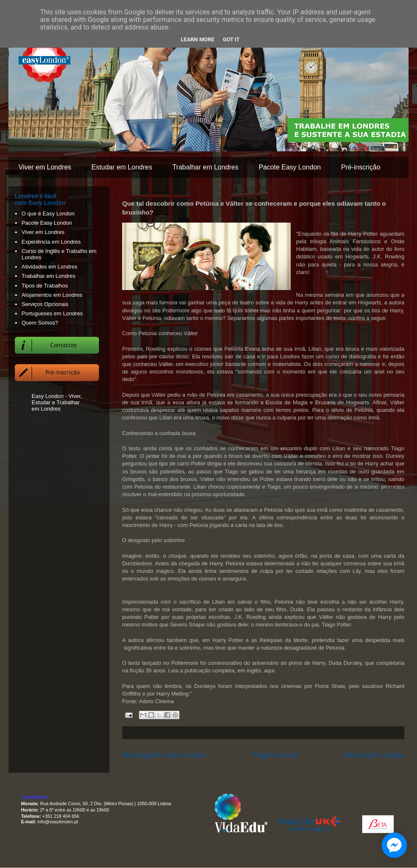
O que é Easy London (48, 214)
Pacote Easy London (290, 167)
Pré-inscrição (361, 167)
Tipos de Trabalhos (45, 286)
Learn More (198, 39)
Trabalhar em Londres (205, 167)
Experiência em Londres (51, 242)
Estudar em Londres (122, 167)
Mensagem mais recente (164, 755)
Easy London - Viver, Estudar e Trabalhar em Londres (57, 402)
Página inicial (275, 755)
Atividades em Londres (49, 267)
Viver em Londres (45, 167)
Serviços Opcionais (45, 304)
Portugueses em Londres (52, 313)
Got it (231, 39)
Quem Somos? (40, 323)
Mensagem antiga (374, 755)
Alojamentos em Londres (52, 295)
